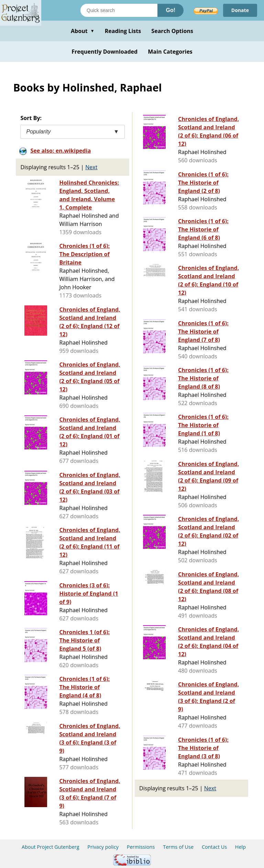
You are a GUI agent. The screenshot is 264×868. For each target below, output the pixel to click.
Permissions (141, 847)
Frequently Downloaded (104, 52)
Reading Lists (123, 31)
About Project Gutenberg (51, 847)
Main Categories (170, 52)
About (83, 31)
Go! (170, 10)
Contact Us (214, 847)
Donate (240, 10)
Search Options (172, 31)
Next (91, 167)
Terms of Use (178, 847)
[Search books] (119, 10)
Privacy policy (103, 847)
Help (240, 847)
